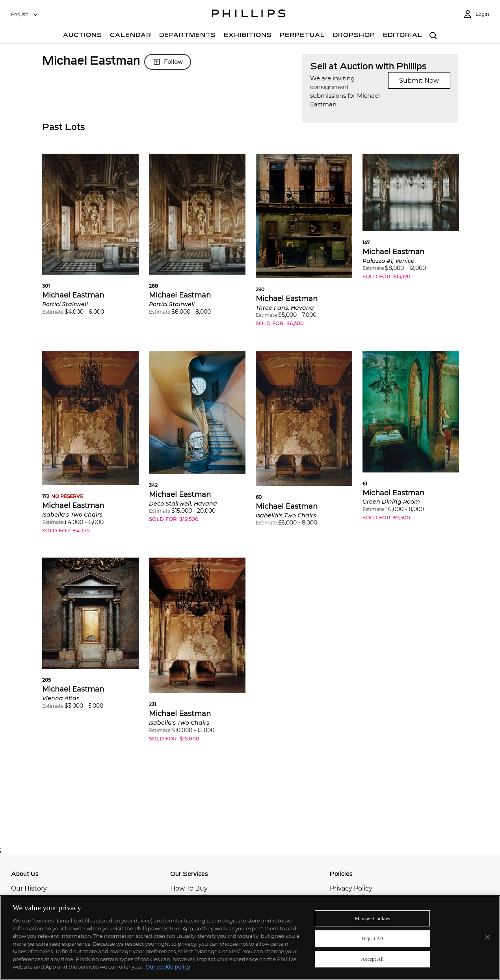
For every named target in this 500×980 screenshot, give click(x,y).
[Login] (476, 14)
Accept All (373, 959)
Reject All (373, 938)
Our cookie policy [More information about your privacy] (168, 967)
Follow (168, 62)
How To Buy (189, 888)
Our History (29, 888)
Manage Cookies (373, 918)
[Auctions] (83, 36)
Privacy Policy (351, 888)
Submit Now (419, 81)
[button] (90, 240)
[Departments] (188, 36)
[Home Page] (249, 15)
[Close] (487, 937)
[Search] (434, 36)
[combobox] (25, 15)
